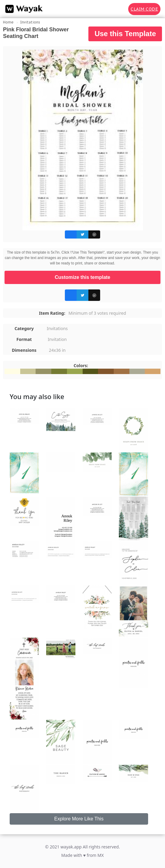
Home (8, 22)
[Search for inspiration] (119, 9)
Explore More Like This (79, 819)
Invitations (30, 22)
